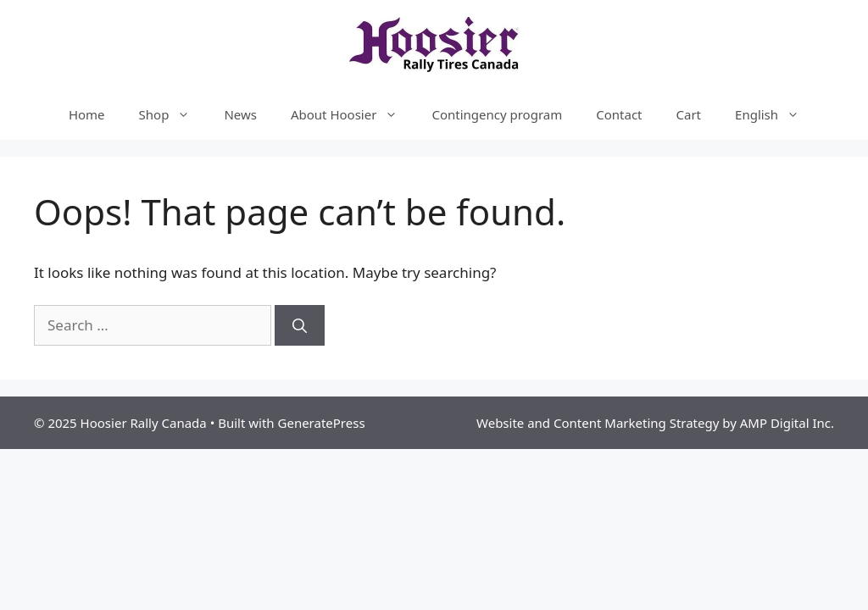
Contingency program (497, 114)
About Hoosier (353, 114)
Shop (173, 114)
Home (87, 114)
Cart (689, 114)
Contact (619, 114)
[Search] (300, 325)
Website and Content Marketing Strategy (598, 423)
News (240, 114)
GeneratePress (322, 423)
